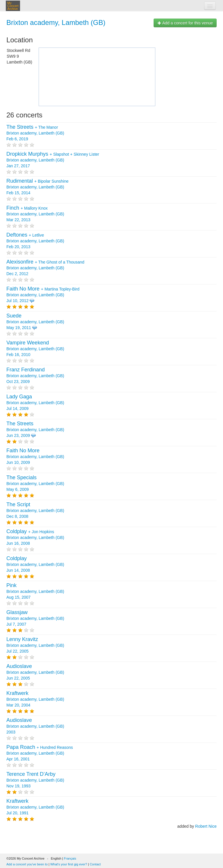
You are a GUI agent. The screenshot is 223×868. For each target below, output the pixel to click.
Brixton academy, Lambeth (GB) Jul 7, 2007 (35, 618)
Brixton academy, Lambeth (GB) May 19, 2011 (35, 322)
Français (70, 858)
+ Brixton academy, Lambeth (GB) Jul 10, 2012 (43, 295)
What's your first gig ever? (69, 864)
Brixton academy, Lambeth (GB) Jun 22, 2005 (35, 672)
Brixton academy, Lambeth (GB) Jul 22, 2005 (35, 645)
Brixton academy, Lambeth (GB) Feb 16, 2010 (35, 349)
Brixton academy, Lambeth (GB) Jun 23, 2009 (35, 430)
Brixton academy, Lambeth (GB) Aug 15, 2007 (35, 591)
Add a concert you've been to (27, 864)
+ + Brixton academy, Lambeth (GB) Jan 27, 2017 (53, 160)
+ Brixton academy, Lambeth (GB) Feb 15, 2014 (37, 187)
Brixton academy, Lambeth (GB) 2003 (35, 726)
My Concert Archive (13, 6)
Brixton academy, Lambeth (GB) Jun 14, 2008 (35, 564)
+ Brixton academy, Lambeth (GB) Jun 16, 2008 (35, 537)
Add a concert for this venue (185, 23)
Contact (95, 864)
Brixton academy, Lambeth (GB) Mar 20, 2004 (35, 699)
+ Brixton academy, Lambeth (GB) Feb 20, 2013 (35, 241)
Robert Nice (206, 826)
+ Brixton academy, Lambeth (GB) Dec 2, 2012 (45, 268)
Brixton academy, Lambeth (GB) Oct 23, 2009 (35, 376)
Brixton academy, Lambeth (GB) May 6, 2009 (35, 484)
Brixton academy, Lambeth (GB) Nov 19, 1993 (35, 780)
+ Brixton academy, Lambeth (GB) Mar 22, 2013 (35, 214)
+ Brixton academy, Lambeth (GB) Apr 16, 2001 (40, 753)
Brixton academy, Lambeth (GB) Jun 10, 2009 (35, 457)
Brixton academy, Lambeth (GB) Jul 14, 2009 (35, 403)
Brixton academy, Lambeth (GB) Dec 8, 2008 (35, 511)
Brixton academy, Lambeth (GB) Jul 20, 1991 (35, 807)
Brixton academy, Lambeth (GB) (56, 22)
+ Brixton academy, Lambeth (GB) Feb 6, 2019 (35, 133)
